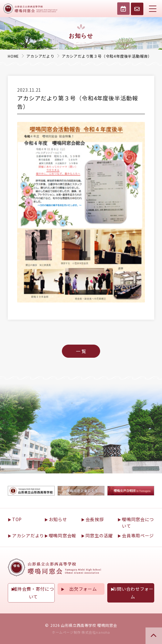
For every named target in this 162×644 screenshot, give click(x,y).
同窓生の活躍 (99, 535)
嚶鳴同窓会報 (62, 535)
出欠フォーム (83, 589)
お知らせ (58, 519)
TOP (17, 519)
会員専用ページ (138, 535)
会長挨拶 (95, 519)
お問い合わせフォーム (133, 593)
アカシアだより (28, 535)
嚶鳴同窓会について (138, 523)
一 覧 (81, 351)
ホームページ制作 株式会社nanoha (81, 632)
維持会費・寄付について (33, 593)
